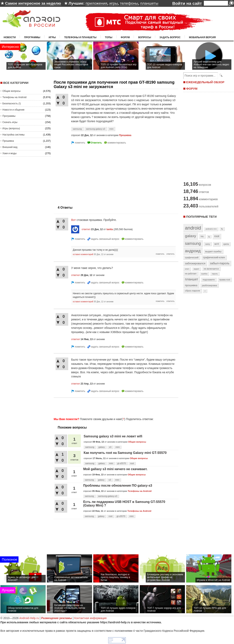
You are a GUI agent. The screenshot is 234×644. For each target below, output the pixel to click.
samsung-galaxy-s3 (96, 129)
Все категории (16, 83)
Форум (125, 37)
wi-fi (217, 244)
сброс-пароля (192, 291)
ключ (187, 269)
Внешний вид (10, 147)
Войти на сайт (187, 3)
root (132, 463)
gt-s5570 (122, 463)
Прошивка (8, 141)
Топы (109, 37)
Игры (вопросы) (11, 128)
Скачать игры (10, 122)
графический (192, 257)
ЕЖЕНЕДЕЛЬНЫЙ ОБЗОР (205, 82)
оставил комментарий (83, 254)
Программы (32, 37)
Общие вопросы (11, 91)
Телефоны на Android (14, 97)
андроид (193, 251)
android (193, 228)
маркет (197, 269)
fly (222, 229)
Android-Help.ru (29, 618)
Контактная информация (90, 618)
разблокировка (209, 285)
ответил (86, 229)
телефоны (129, 3)
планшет (191, 279)
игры (114, 3)
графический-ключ (214, 257)
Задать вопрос (170, 37)
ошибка (204, 274)
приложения (96, 3)
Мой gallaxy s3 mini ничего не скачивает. (115, 469)
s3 (110, 447)
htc (202, 236)
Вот (73, 220)
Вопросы (145, 37)
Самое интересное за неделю (33, 3)
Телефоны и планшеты (80, 37)
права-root (225, 280)
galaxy (102, 447)
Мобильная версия (202, 37)
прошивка (191, 285)
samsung (77, 129)
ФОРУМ (192, 89)
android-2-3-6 (211, 229)
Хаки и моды (9, 153)
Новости (10, 37)
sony (208, 244)
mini (111, 129)
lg (209, 237)
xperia (226, 244)
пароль (215, 274)
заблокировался (195, 263)
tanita (110, 229)
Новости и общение (13, 110)
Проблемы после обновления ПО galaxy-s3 (118, 486)
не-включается (211, 269)
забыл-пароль (220, 263)
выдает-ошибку (213, 251)
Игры (52, 37)
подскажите (209, 280)
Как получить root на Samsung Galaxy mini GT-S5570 (125, 453)
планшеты (149, 3)
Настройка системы (13, 135)
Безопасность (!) (12, 104)
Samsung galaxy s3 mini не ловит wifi (113, 436)
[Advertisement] (87, 173)
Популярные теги (201, 217)
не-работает (191, 274)
